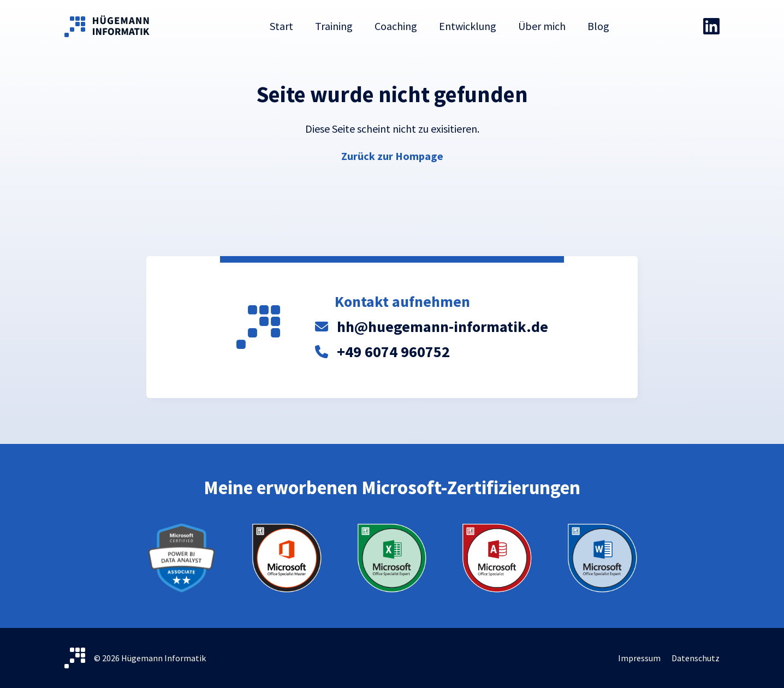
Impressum (639, 658)
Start (281, 26)
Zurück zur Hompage (392, 156)
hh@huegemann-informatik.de (443, 327)
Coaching (396, 26)
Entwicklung (468, 26)
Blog (598, 26)
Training (334, 26)
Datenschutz (696, 658)
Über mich (542, 26)
